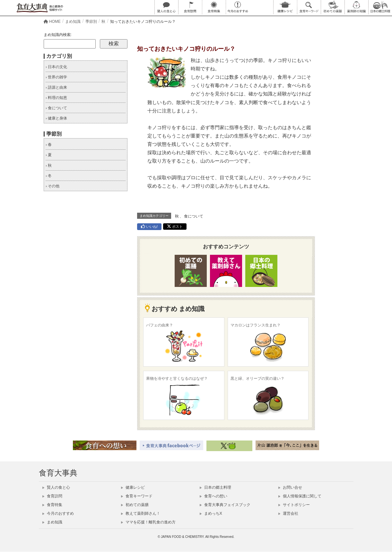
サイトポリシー (294, 505)
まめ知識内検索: (58, 35)
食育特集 (52, 505)
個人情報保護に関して (300, 496)
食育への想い (213, 496)
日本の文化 (56, 67)
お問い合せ (290, 487)
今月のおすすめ (58, 513)
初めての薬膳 (135, 505)
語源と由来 (56, 87)
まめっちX (211, 513)
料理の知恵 (56, 98)
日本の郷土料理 (215, 487)
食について (194, 216)
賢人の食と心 (56, 487)
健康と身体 (56, 118)
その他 (52, 186)
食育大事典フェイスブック (225, 505)
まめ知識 (52, 522)
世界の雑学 (56, 77)
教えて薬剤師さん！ (141, 513)
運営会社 (288, 513)
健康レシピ (133, 487)
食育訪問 (52, 496)
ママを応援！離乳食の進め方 (148, 522)
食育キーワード (137, 496)
